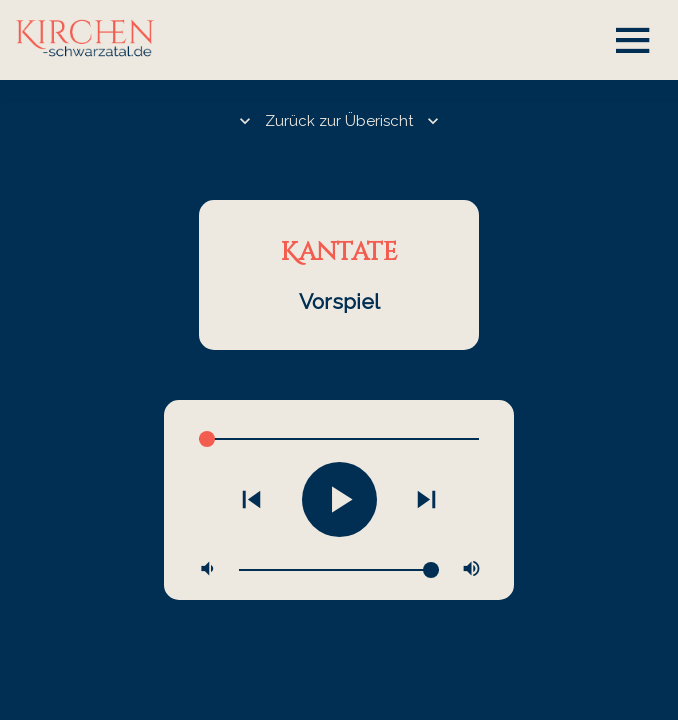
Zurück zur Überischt (339, 121)
